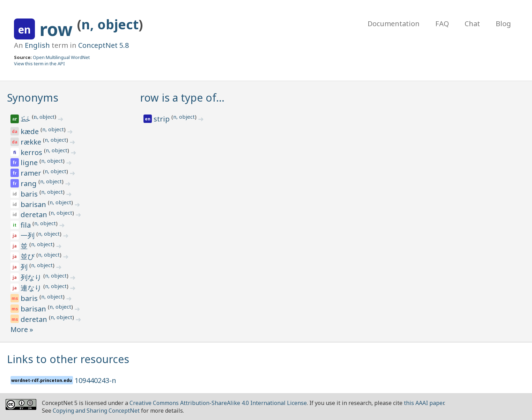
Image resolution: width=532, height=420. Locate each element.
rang (29, 183)
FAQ (442, 24)
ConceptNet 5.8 (104, 45)
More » (22, 329)
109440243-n (95, 380)
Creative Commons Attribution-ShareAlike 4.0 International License (218, 403)
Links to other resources (68, 359)
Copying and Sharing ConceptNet (96, 411)
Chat (472, 24)
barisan (34, 204)
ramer (32, 173)
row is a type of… (182, 98)
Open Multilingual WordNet (61, 57)
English (37, 45)
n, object (110, 24)
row (58, 29)
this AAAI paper (424, 403)
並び (28, 256)
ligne (30, 163)
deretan (35, 215)
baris (30, 194)
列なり (32, 277)
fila (27, 225)
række (32, 142)
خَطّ (26, 120)
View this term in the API (39, 64)
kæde (31, 131)
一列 (28, 235)
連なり (32, 288)
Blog (503, 24)
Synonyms (33, 98)
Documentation (394, 24)
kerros (32, 152)
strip (162, 119)
